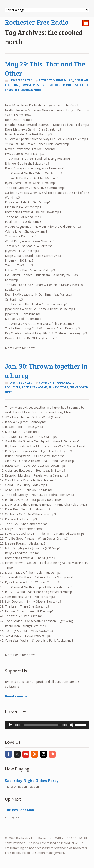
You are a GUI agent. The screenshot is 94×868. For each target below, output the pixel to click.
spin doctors (58, 387)
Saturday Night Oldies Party (32, 781)
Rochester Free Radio (37, 22)
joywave (26, 85)
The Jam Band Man (19, 810)
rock (25, 387)
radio (70, 383)
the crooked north (29, 90)
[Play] (10, 725)
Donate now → (16, 696)
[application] (47, 725)
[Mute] (72, 725)
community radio (52, 383)
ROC (45, 85)
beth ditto (47, 80)
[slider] (41, 725)
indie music (64, 80)
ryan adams (39, 387)
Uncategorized (21, 80)
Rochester (57, 85)
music (37, 85)
